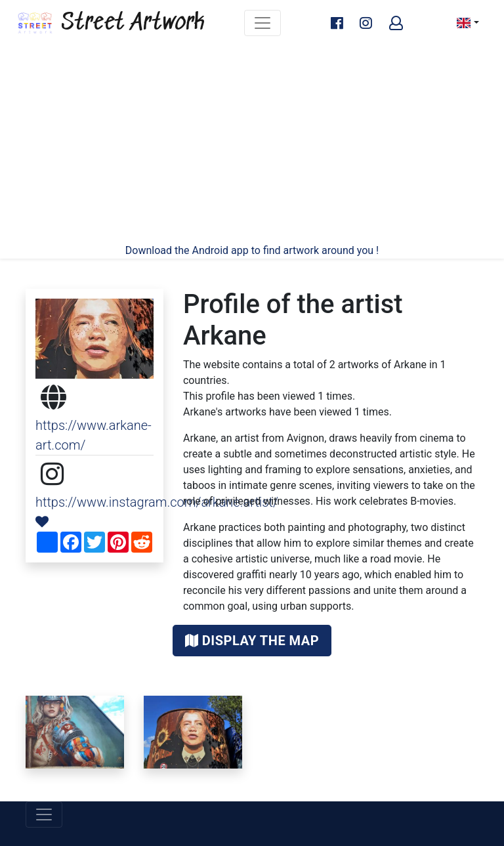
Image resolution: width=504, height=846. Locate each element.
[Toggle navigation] (262, 23)
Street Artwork (110, 23)
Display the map (252, 641)
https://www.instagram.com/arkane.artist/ (157, 502)
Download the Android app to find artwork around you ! (252, 250)
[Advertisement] (252, 144)
